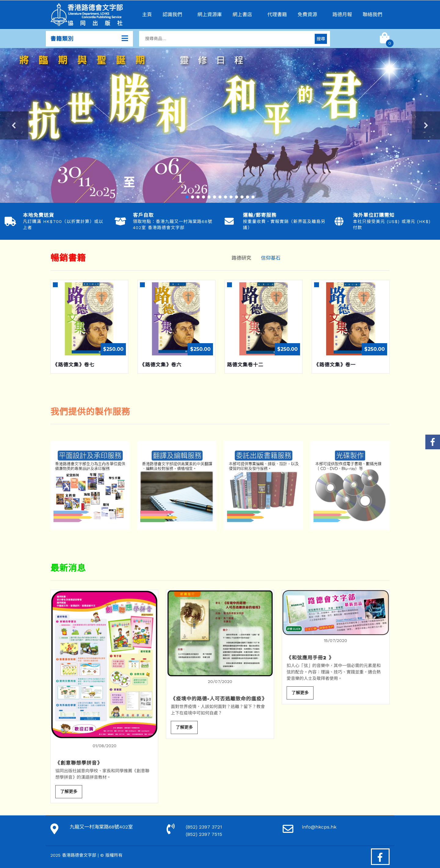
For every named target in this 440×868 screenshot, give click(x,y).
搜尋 (321, 39)
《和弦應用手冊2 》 (310, 658)
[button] (220, 125)
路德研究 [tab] (241, 258)
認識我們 (172, 15)
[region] (220, 125)
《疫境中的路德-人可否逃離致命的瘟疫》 (219, 699)
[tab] (290, 254)
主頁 (147, 15)
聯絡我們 (372, 15)
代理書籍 (277, 15)
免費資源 (307, 15)
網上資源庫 (210, 15)
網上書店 (242, 15)
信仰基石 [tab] (271, 258)
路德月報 (342, 15)
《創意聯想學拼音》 (79, 763)
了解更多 (69, 792)
